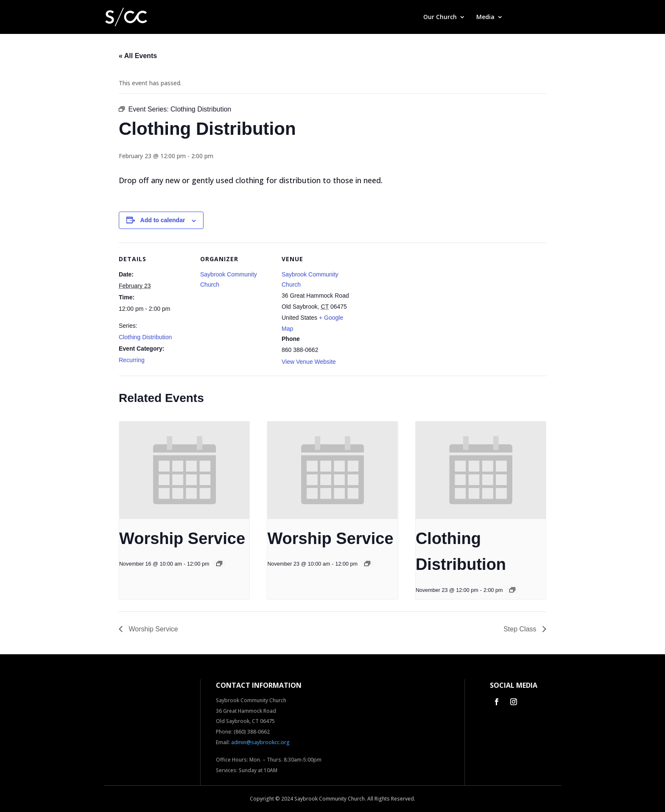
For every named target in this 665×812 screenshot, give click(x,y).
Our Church (440, 17)
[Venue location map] (408, 301)
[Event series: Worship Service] (219, 564)
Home (404, 17)
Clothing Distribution (145, 337)
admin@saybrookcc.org (260, 742)
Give (520, 17)
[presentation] (184, 470)
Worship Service (182, 539)
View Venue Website (309, 362)
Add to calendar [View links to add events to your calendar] (163, 220)
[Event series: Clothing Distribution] (512, 590)
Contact (549, 17)
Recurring (132, 360)
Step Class (521, 629)
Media (485, 17)
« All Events (138, 56)
